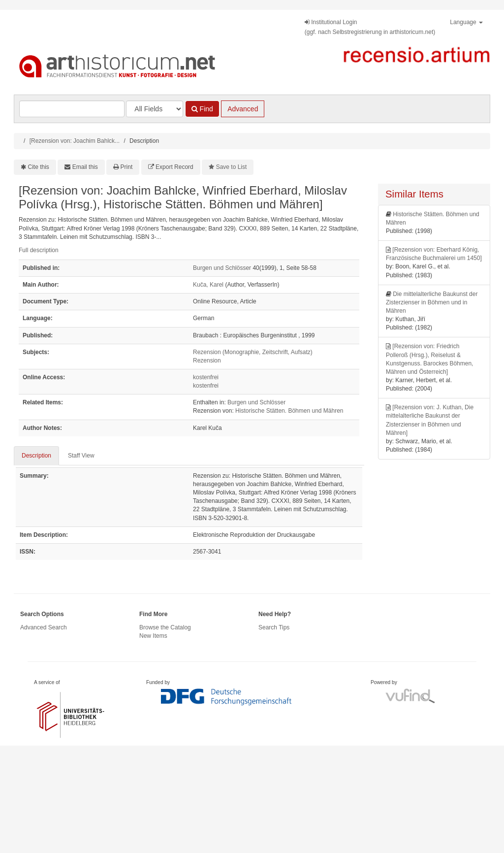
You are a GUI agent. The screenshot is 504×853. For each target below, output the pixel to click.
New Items (153, 636)
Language (466, 22)
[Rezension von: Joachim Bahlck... (75, 141)
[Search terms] (72, 109)
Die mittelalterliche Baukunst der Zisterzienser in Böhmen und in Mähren (432, 302)
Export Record (174, 167)
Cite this (39, 167)
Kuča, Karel (208, 285)
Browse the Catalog (165, 627)
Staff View (81, 456)
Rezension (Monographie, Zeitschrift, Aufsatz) (253, 352)
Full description (39, 250)
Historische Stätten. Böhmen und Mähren (289, 411)
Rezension (207, 361)
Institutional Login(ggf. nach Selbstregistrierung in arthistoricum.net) (370, 27)
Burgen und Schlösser (222, 268)
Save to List (232, 167)
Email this (85, 167)
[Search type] (155, 109)
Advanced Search (44, 627)
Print (127, 167)
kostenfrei (206, 377)
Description (36, 456)
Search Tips (274, 627)
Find (202, 109)
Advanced (243, 109)
